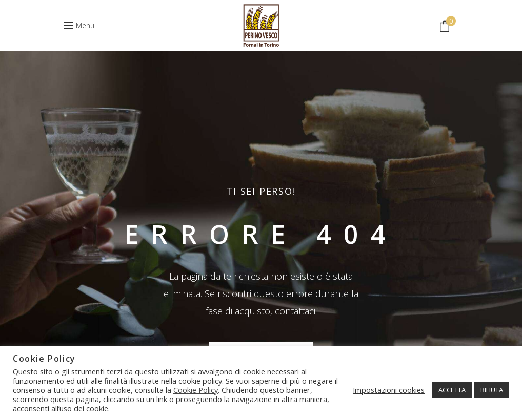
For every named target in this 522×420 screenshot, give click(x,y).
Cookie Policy (196, 390)
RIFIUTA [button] (492, 390)
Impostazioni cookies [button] (389, 390)
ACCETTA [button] (452, 390)
